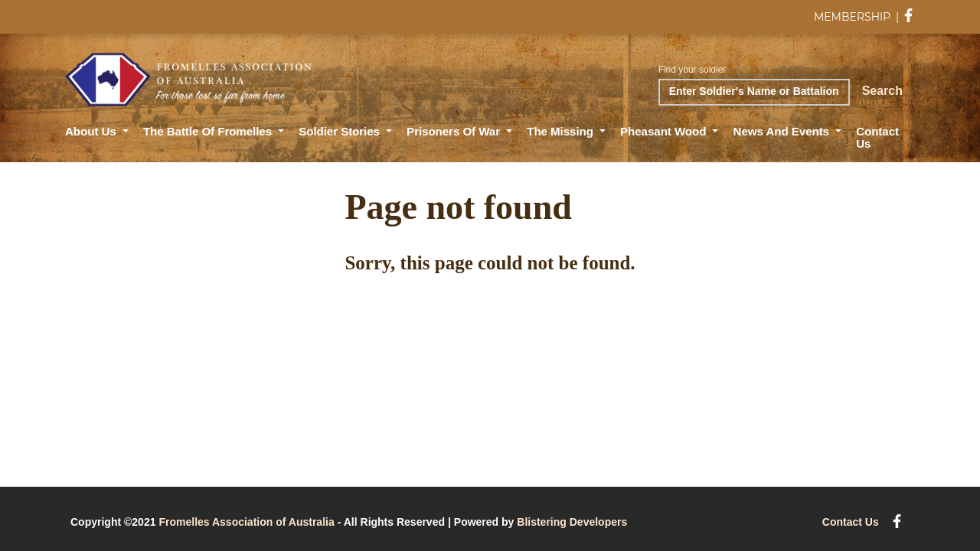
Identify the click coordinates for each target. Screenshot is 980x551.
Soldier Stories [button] (341, 132)
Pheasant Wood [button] (665, 132)
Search (882, 91)
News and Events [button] (783, 132)
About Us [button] (92, 132)
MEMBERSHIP (852, 17)
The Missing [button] (562, 132)
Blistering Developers (572, 522)
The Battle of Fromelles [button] (209, 132)
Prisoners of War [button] (455, 132)
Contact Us (877, 138)
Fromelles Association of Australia (246, 522)
